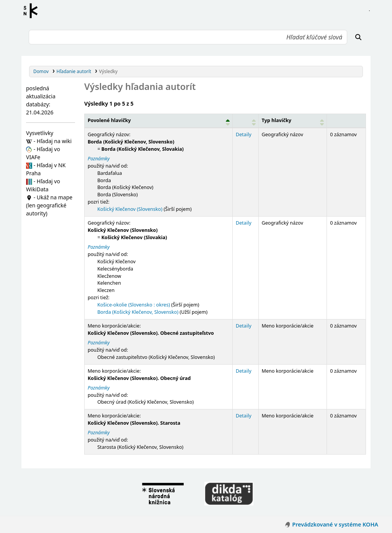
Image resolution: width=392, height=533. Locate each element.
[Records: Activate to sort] (346, 121)
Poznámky (99, 159)
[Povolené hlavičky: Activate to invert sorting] (158, 121)
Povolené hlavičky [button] (109, 120)
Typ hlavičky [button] (277, 120)
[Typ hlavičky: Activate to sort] (293, 121)
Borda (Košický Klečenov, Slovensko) (138, 312)
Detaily (244, 134)
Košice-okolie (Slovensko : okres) (134, 305)
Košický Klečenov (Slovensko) (130, 209)
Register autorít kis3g (33, 11)
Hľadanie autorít (74, 71)
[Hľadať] (358, 37)
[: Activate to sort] (245, 121)
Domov (41, 71)
